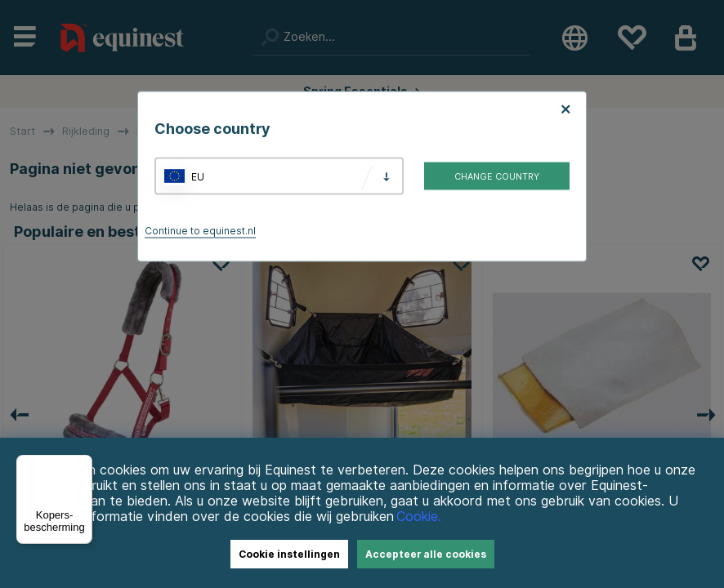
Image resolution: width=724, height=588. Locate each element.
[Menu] (83, 465)
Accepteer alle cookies (426, 554)
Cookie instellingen (289, 554)
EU (198, 176)
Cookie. (419, 517)
